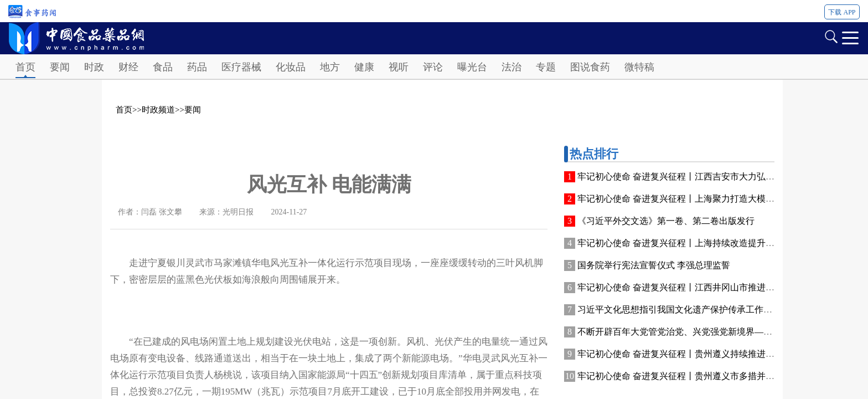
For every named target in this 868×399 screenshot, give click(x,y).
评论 (433, 67)
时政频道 (158, 110)
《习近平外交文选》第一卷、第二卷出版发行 (666, 221)
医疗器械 (241, 67)
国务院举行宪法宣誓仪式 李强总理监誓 (654, 265)
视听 (399, 67)
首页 (25, 67)
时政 (94, 67)
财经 (128, 67)
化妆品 (291, 67)
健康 (364, 67)
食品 (163, 67)
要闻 (60, 67)
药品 (197, 67)
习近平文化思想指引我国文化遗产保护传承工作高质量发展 (693, 310)
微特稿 (639, 67)
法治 (512, 67)
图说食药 (590, 67)
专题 (546, 67)
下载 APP (842, 12)
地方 (330, 67)
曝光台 (472, 67)
